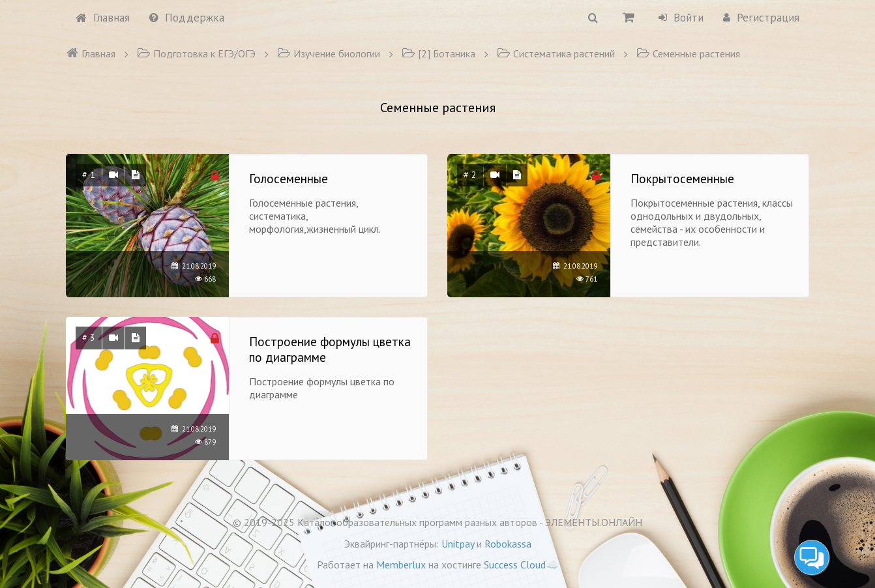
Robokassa (508, 544)
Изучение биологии (329, 53)
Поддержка (187, 18)
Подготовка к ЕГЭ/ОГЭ (196, 53)
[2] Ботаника (438, 53)
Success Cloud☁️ (521, 565)
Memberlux (401, 565)
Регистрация (761, 18)
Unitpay (458, 544)
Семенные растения (688, 53)
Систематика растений (556, 53)
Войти (681, 18)
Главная (103, 18)
